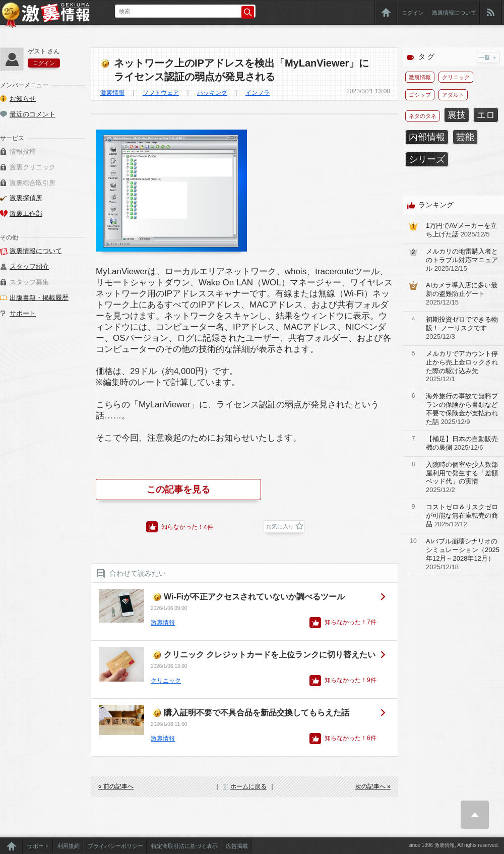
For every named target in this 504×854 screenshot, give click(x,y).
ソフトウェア (161, 93)
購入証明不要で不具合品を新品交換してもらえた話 (257, 713)
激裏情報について (454, 13)
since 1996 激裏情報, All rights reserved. (454, 845)
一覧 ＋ (488, 57)
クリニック (166, 681)
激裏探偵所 (26, 198)
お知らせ (23, 99)
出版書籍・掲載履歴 (39, 298)
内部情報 (427, 137)
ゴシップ (420, 95)
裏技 (457, 115)
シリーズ (427, 159)
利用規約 (69, 846)
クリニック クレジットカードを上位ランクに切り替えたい (270, 655)
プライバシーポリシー (115, 846)
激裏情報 (112, 93)
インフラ (258, 93)
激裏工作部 (26, 213)
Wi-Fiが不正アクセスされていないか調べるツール (254, 597)
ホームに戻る (248, 786)
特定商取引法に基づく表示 (184, 846)
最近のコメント (33, 114)
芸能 (465, 137)
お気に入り (280, 526)
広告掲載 (237, 846)
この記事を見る (178, 490)
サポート (23, 313)
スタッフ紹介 (29, 266)
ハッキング (212, 93)
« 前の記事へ (116, 786)
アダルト (453, 95)
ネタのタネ (423, 116)
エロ (486, 115)
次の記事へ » (373, 786)
